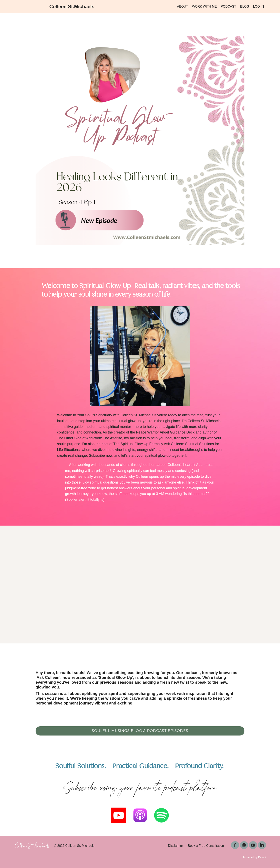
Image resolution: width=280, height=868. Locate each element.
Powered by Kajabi (254, 858)
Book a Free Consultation (206, 846)
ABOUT (183, 7)
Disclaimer (176, 846)
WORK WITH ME (204, 7)
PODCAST (228, 7)
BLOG (245, 7)
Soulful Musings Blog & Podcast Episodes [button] (140, 731)
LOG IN (258, 7)
